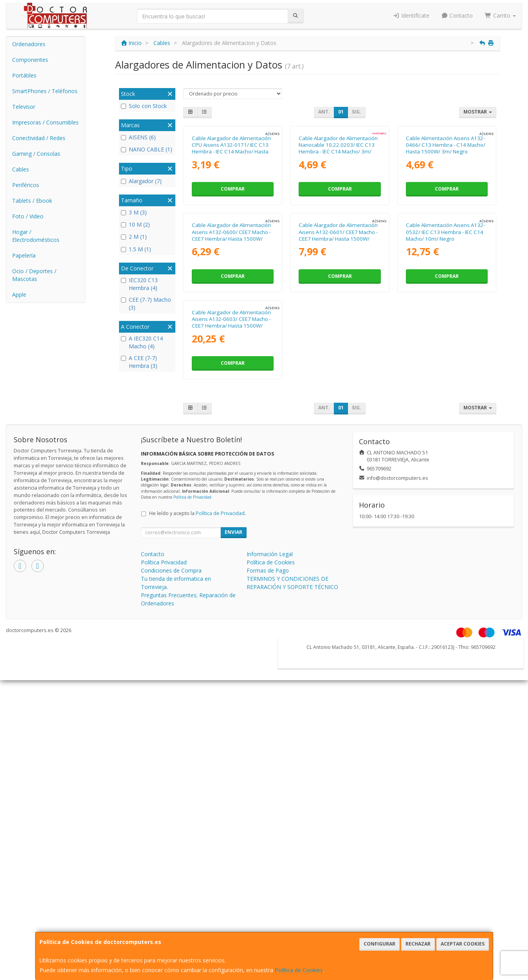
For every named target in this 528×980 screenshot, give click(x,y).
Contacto (457, 15)
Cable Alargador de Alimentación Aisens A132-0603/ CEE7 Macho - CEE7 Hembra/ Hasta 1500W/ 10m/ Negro (231, 551)
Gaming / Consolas (36, 154)
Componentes (30, 60)
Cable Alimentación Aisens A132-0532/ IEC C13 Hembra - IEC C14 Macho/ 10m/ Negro (445, 385)
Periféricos (26, 185)
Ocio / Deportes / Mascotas (34, 275)
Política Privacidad (164, 791)
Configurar (379, 944)
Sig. (357, 112)
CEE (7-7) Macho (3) (146, 304)
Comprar (233, 265)
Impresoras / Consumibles (45, 122)
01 (341, 112)
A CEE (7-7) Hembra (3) (139, 362)
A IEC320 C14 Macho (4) (142, 342)
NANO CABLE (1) (147, 149)
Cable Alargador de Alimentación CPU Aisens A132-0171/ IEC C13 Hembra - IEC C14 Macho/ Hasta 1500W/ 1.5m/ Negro (231, 225)
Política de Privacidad (192, 726)
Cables (21, 169)
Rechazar (418, 944)
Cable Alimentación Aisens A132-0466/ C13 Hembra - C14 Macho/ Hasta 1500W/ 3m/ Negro (446, 221)
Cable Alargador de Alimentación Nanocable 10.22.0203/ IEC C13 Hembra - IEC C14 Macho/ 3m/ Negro (338, 225)
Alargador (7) (141, 181)
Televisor (24, 107)
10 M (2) (135, 224)
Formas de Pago (268, 799)
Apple (19, 295)
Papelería (24, 255)
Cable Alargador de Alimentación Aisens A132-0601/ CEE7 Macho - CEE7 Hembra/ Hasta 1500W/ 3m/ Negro (338, 388)
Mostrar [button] (478, 112)
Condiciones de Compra (171, 799)
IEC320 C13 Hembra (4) (139, 284)
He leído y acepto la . (197, 742)
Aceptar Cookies (463, 944)
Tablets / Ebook (32, 201)
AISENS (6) (138, 137)
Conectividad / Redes (39, 138)
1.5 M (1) (136, 249)
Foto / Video (28, 216)
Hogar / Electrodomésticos (36, 236)
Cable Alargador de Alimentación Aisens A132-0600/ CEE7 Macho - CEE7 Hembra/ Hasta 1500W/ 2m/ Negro (231, 388)
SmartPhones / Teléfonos (45, 91)
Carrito (500, 15)
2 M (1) (134, 237)
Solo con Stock (144, 106)
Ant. (324, 112)
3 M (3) (134, 212)
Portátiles (24, 75)
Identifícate (411, 15)
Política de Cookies (299, 970)
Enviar (233, 761)
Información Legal (270, 783)
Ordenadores (29, 44)
